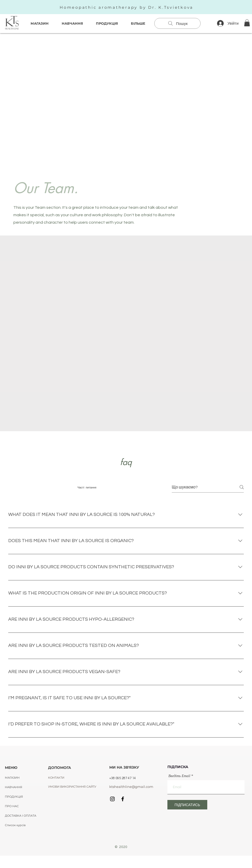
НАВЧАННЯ (13, 787)
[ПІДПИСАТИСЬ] (187, 805)
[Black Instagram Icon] (112, 799)
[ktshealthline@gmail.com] (131, 787)
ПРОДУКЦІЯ (14, 797)
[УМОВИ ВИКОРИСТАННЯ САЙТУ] (72, 787)
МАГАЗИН (12, 778)
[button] (247, 23)
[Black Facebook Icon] (123, 799)
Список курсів (15, 825)
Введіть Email (179, 776)
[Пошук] (177, 23)
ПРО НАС (12, 806)
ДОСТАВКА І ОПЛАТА (21, 816)
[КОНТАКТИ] (58, 778)
